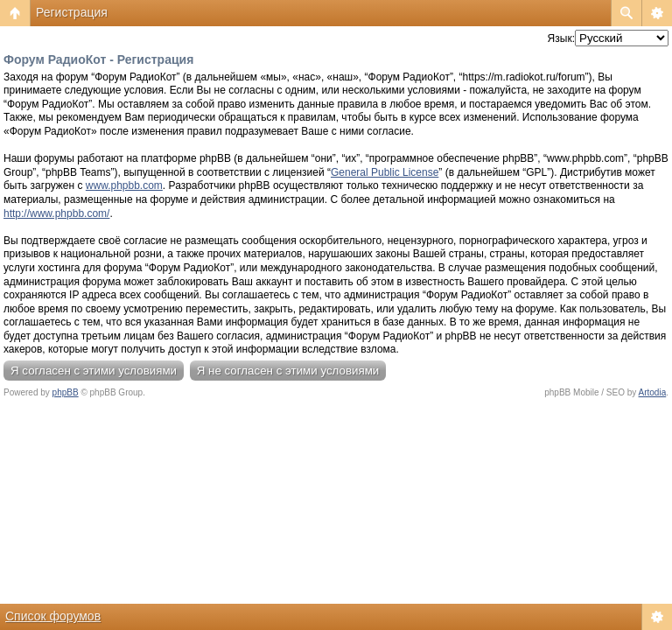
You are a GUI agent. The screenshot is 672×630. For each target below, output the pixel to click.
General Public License (385, 172)
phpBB (66, 392)
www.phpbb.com (124, 185)
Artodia (653, 392)
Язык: (561, 38)
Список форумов (53, 616)
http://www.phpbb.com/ (56, 213)
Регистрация (72, 12)
